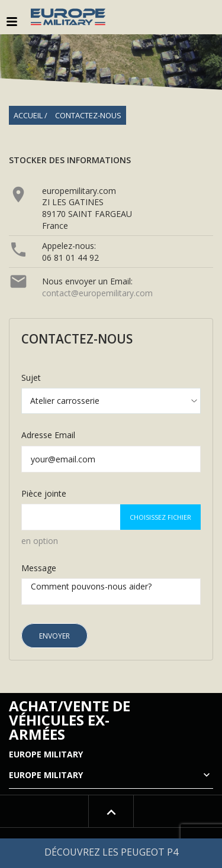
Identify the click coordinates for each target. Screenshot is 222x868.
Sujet (31, 378)
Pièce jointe (44, 493)
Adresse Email (48, 435)
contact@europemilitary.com (97, 293)
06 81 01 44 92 (70, 258)
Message (39, 568)
